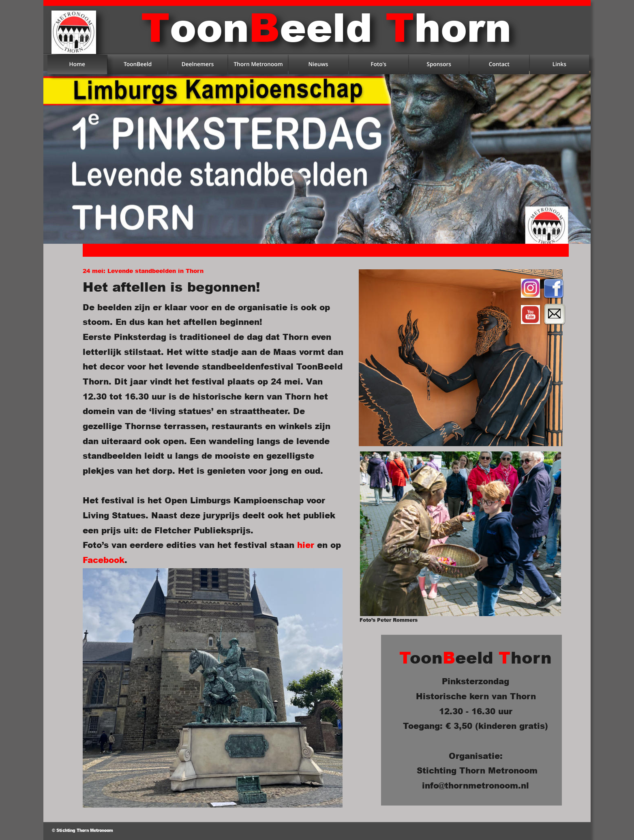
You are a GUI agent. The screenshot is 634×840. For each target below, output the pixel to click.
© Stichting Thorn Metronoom (82, 830)
